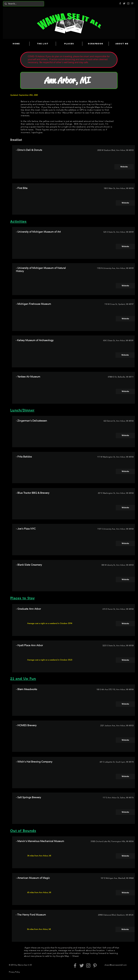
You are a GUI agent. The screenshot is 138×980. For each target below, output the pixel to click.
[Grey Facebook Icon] (120, 3)
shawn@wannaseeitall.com (116, 965)
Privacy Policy (14, 972)
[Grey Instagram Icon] (128, 3)
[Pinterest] (132, 3)
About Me (68, 113)
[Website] (124, 167)
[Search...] (23, 4)
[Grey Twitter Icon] (124, 3)
